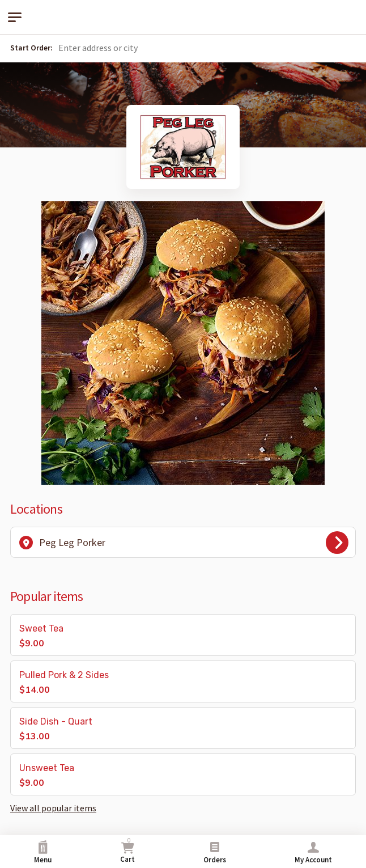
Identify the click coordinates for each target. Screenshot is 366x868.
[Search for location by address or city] (138, 48)
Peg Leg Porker (184, 543)
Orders (215, 852)
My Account (313, 852)
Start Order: (31, 48)
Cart (127, 850)
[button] (210, 48)
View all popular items (53, 808)
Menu (43, 852)
